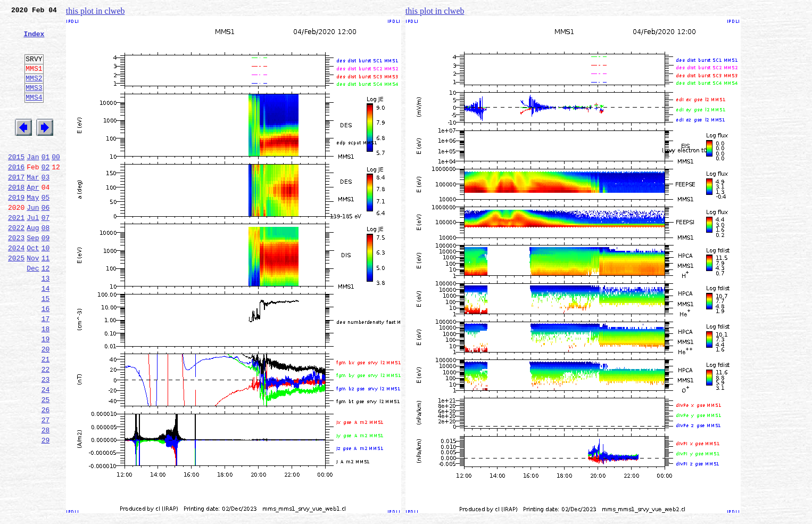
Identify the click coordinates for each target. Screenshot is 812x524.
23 (46, 440)
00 (56, 182)
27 (46, 487)
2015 (16, 182)
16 (46, 358)
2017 (16, 206)
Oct (33, 288)
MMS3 (34, 103)
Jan (33, 182)
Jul (33, 252)
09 (46, 276)
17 (46, 370)
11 (46, 299)
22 (46, 428)
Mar (33, 206)
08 (46, 264)
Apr (33, 217)
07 (46, 252)
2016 (16, 194)
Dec (33, 311)
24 (46, 452)
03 (46, 206)
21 (46, 416)
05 (46, 229)
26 (46, 475)
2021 (16, 252)
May (33, 229)
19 (46, 393)
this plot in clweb (96, 11)
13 (46, 323)
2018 (16, 217)
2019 (16, 229)
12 (46, 311)
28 (46, 498)
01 (46, 182)
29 (46, 510)
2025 (16, 299)
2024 (16, 288)
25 (46, 463)
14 (46, 334)
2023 (16, 276)
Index (34, 40)
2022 (16, 264)
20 (46, 405)
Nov (33, 299)
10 (46, 288)
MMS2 (34, 92)
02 (46, 194)
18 (46, 381)
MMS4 (34, 114)
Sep (33, 276)
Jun (33, 241)
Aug (33, 264)
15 (46, 346)
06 (46, 241)
